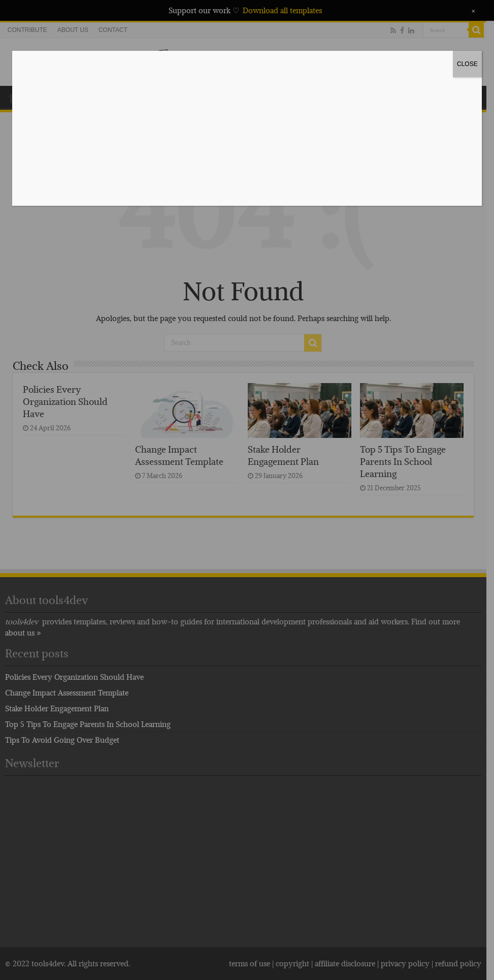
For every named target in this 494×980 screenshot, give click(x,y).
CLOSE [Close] (467, 64)
